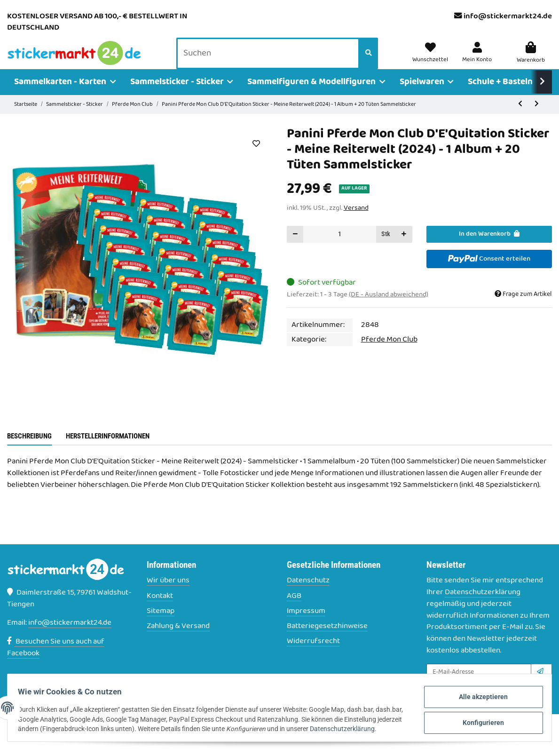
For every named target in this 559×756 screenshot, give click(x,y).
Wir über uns (168, 594)
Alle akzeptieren (472, 699)
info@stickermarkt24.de (508, 16)
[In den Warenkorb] (489, 248)
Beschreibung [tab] (29, 449)
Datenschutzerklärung (483, 605)
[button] (478, 60)
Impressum (306, 625)
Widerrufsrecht (313, 655)
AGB (294, 609)
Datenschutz (308, 594)
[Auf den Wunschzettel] (256, 157)
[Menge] (340, 248)
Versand (356, 222)
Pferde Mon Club (389, 353)
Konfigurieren (472, 722)
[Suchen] (270, 61)
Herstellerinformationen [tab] (108, 449)
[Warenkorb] (531, 60)
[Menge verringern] (295, 248)
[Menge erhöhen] (404, 248)
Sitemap (161, 625)
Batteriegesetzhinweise (327, 640)
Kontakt (160, 609)
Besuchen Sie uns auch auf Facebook (56, 661)
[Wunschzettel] (434, 60)
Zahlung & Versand (178, 640)
